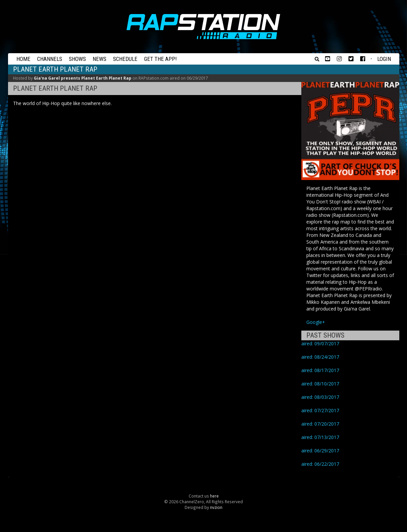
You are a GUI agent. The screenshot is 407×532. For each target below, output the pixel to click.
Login (384, 59)
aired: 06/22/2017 (320, 464)
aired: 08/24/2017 (320, 357)
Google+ (316, 322)
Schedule (125, 59)
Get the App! (161, 59)
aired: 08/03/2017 (320, 397)
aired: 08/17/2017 (320, 370)
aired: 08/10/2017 (320, 384)
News (99, 59)
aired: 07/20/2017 (320, 424)
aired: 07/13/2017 (320, 437)
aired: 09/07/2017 (320, 343)
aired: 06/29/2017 (320, 451)
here (214, 496)
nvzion (216, 507)
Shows (77, 59)
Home (23, 59)
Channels (50, 59)
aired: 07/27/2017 (320, 410)
